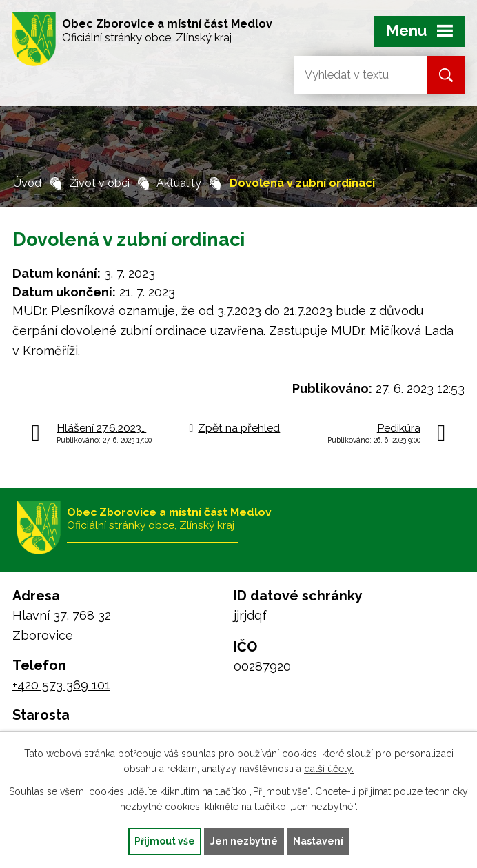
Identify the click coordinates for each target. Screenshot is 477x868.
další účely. (329, 769)
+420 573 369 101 (61, 685)
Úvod (27, 183)
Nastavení (318, 841)
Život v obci (100, 183)
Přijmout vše (165, 841)
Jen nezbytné (244, 841)
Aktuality (179, 183)
